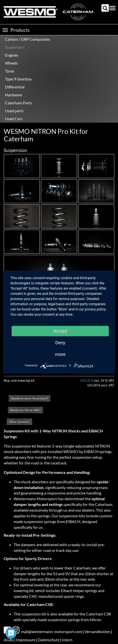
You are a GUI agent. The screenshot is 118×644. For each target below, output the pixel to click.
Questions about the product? (29, 398)
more (60, 354)
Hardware (14, 95)
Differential (15, 87)
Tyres (10, 71)
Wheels (11, 63)
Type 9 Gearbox (18, 79)
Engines (12, 55)
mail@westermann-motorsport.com (52, 631)
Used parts (14, 111)
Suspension (15, 47)
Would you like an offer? (25, 410)
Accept (60, 331)
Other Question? (19, 421)
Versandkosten (97, 631)
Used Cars (14, 119)
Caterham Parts (18, 103)
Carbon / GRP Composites (28, 39)
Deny (60, 343)
